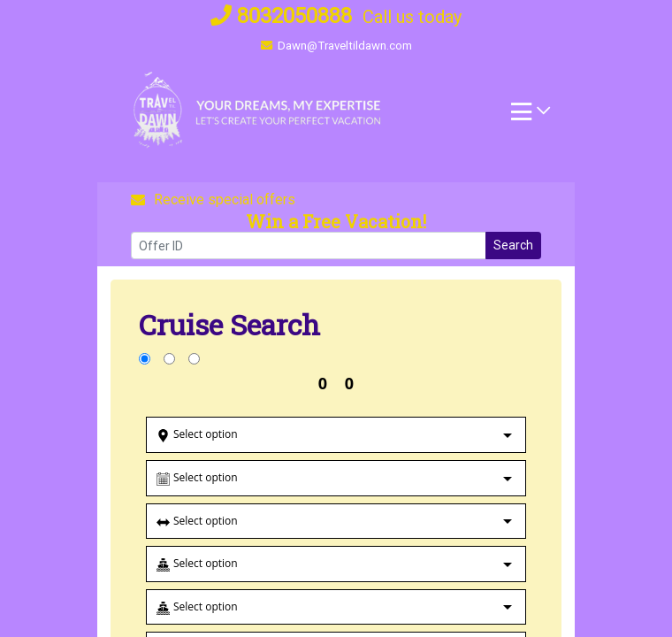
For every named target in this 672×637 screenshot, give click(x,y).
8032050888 (281, 16)
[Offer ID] (309, 246)
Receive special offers (213, 200)
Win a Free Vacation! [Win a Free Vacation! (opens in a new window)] (336, 221)
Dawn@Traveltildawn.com (336, 46)
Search (513, 245)
